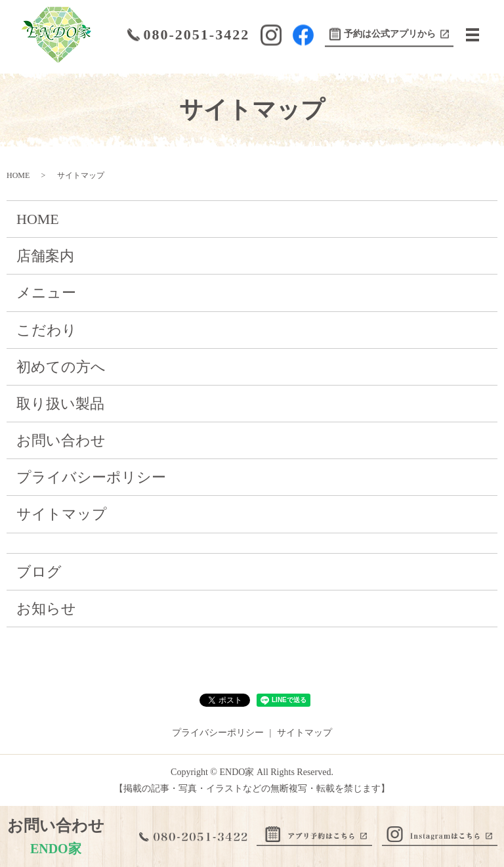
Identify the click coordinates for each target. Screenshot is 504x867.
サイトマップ (62, 514)
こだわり (47, 330)
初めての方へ (61, 367)
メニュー (46, 293)
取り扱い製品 (60, 404)
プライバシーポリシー (91, 477)
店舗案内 (45, 256)
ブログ (39, 572)
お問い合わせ (61, 440)
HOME (18, 175)
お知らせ (46, 609)
